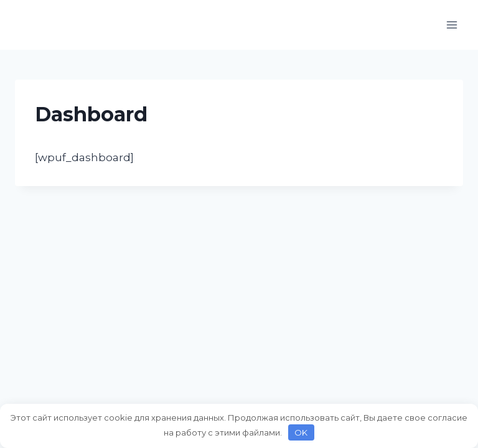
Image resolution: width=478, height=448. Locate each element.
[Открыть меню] (452, 25)
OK (301, 432)
